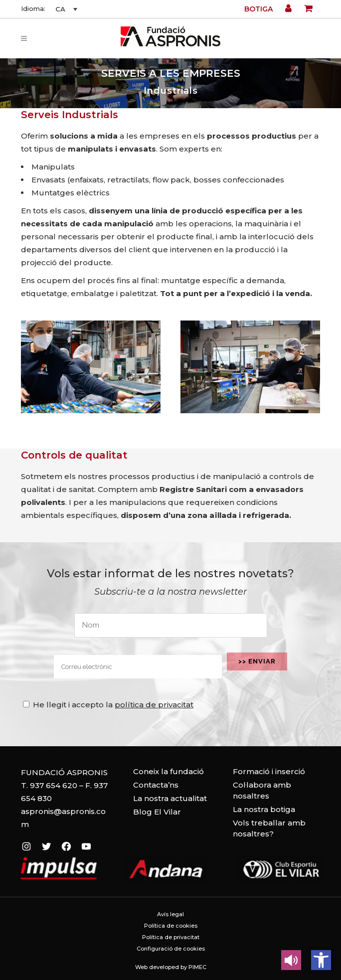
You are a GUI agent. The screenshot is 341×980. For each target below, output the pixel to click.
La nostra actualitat (170, 798)
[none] (65, 9)
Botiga (258, 9)
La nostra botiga (264, 809)
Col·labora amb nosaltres (262, 790)
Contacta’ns (156, 785)
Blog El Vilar (157, 812)
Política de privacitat (171, 937)
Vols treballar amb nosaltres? (269, 828)
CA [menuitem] (60, 9)
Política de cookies (171, 926)
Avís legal (170, 914)
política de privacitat (154, 705)
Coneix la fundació (169, 771)
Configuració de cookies (171, 949)
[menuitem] (65, 9)
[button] (321, 960)
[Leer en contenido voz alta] (291, 960)
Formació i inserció (269, 771)
